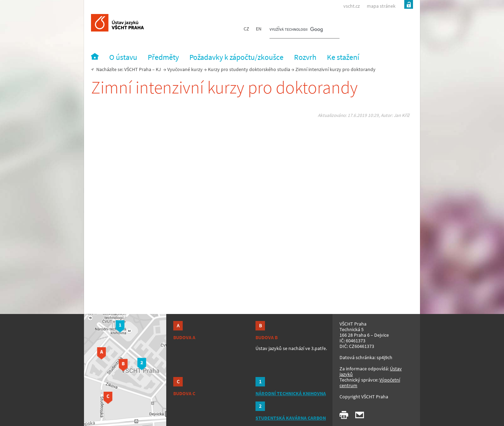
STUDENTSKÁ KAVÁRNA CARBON (291, 418)
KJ (158, 69)
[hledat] (296, 30)
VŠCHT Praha (138, 69)
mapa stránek (381, 6)
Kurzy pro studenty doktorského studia (249, 69)
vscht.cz (352, 6)
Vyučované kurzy (185, 69)
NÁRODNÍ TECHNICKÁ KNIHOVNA (291, 393)
